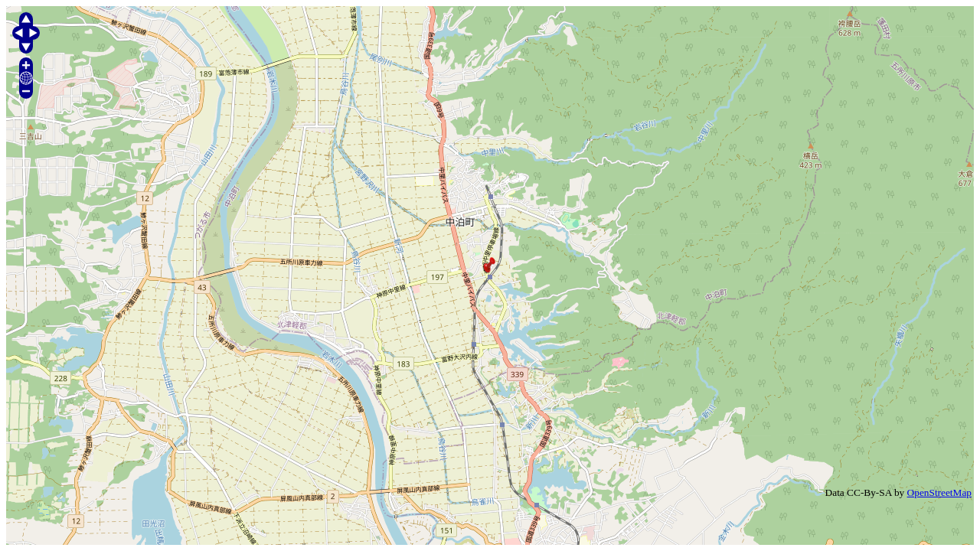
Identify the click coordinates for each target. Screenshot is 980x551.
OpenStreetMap (939, 492)
